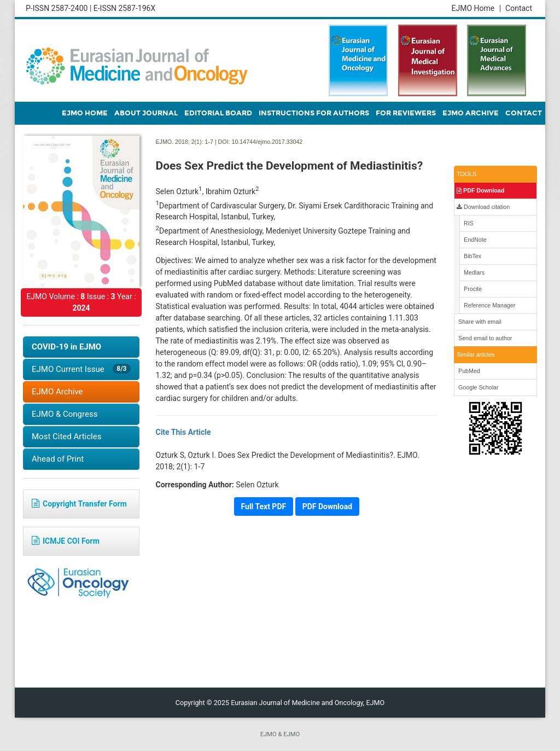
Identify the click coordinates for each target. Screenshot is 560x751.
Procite (472, 289)
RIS (468, 223)
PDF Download (480, 191)
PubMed (468, 371)
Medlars (473, 272)
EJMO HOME (85, 113)
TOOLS (466, 174)
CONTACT (524, 113)
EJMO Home (476, 8)
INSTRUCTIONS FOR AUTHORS (314, 113)
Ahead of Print (58, 459)
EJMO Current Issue (81, 369)
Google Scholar (477, 387)
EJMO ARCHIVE (471, 113)
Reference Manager (489, 305)
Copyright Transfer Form (79, 504)
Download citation (483, 207)
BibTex (472, 256)
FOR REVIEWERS (406, 113)
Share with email (479, 322)
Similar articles (476, 354)
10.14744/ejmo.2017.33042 (267, 142)
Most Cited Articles (66, 436)
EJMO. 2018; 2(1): (180, 142)
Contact (519, 8)
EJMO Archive (57, 392)
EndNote (474, 240)
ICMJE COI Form (66, 541)
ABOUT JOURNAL (146, 113)
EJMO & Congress (65, 414)
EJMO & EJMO (280, 734)
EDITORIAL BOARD (218, 113)
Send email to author (484, 338)
